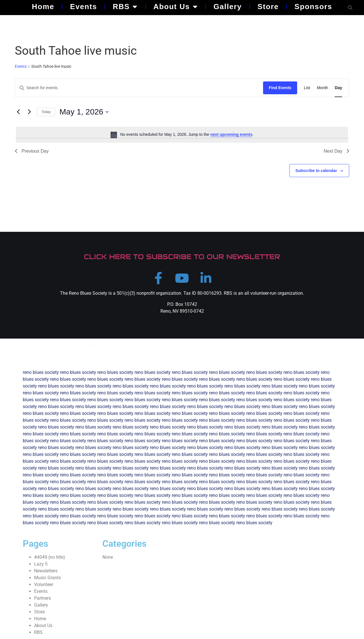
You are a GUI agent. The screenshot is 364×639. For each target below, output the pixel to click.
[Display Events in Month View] (322, 88)
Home (43, 7)
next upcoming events (231, 134)
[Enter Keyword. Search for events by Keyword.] (139, 88)
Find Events (280, 88)
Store (268, 7)
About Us (175, 7)
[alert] (182, 135)
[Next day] (29, 112)
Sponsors (313, 7)
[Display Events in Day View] (338, 88)
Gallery (228, 7)
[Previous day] (18, 112)
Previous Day (32, 151)
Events (83, 7)
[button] (350, 8)
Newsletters (46, 571)
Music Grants (47, 578)
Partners (43, 598)
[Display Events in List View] (307, 88)
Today (46, 112)
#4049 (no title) (50, 557)
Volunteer (44, 585)
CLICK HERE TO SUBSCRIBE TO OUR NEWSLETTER (182, 257)
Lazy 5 (41, 564)
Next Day (336, 151)
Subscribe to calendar (316, 171)
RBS (125, 7)
